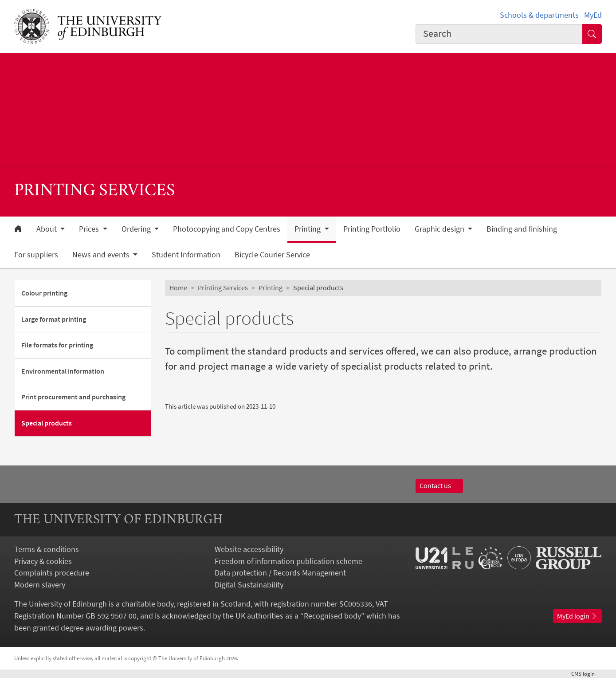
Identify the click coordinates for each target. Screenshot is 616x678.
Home (178, 288)
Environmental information (63, 371)
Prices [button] (90, 229)
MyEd (593, 15)
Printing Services (223, 288)
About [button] (47, 229)
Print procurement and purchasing (73, 397)
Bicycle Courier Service (272, 255)
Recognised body (332, 616)
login (587, 674)
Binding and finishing (522, 229)
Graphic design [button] (440, 229)
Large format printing (54, 319)
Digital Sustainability (249, 585)
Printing (271, 288)
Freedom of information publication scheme (288, 561)
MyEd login (577, 616)
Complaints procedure (52, 573)
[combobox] (499, 34)
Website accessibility (249, 549)
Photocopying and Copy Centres (227, 229)
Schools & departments (539, 15)
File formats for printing (57, 345)
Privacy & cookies (43, 561)
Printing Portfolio (372, 229)
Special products (47, 423)
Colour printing (44, 293)
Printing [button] (308, 229)
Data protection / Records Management (280, 573)
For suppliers (36, 255)
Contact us (439, 485)
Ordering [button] (137, 229)
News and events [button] (102, 255)
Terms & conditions (47, 549)
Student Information (186, 255)
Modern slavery (40, 585)
